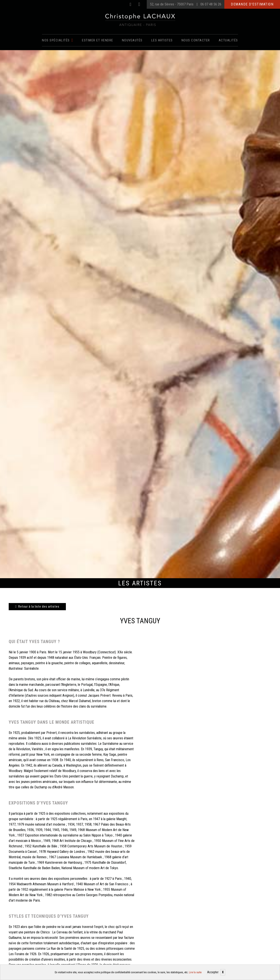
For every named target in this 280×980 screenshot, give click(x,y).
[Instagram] (139, 4)
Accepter (213, 972)
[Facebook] (130, 4)
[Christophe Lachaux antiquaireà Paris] (140, 20)
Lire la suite (195, 972)
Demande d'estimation (252, 4)
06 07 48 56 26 (211, 4)
